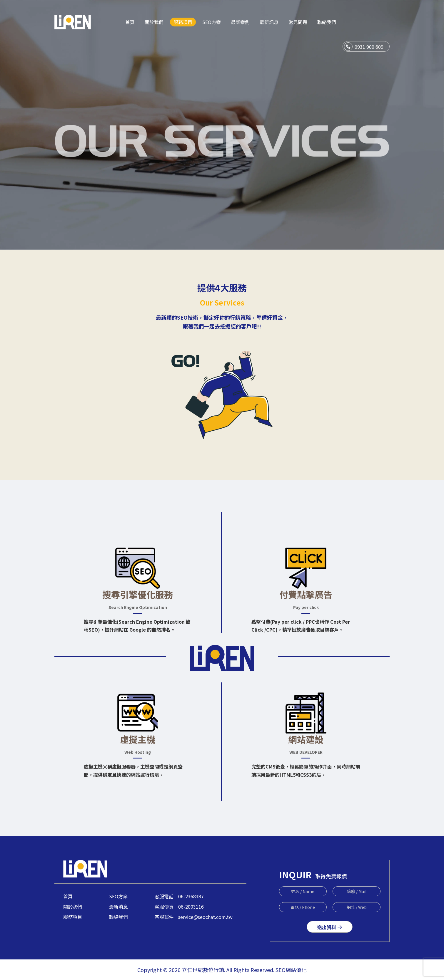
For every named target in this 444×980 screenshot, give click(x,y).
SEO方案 (118, 896)
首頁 (68, 896)
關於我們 (73, 907)
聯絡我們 (118, 917)
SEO (281, 970)
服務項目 (73, 917)
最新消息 (118, 907)
